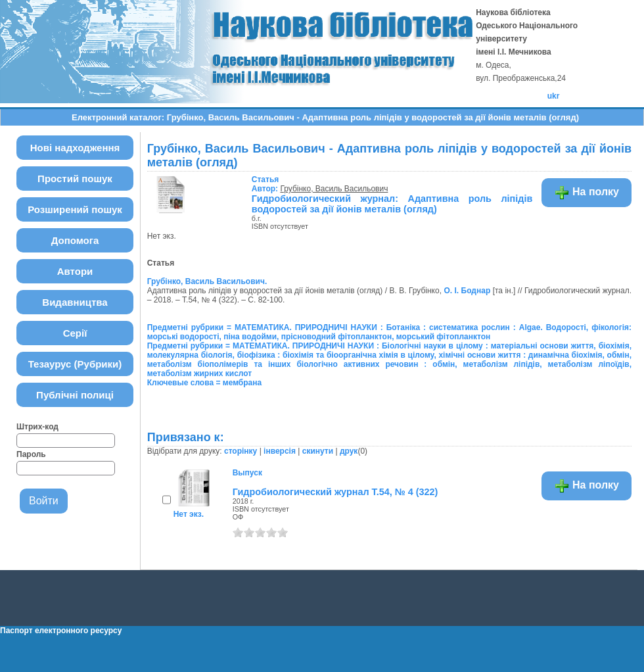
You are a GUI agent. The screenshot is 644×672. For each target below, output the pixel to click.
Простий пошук (75, 179)
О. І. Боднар (467, 291)
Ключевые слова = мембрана (205, 383)
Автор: (266, 184)
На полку (586, 193)
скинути (318, 451)
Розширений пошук (75, 209)
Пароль (31, 454)
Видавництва (75, 302)
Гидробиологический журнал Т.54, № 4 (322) (335, 492)
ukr (554, 96)
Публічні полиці (75, 395)
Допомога (75, 240)
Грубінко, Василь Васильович (334, 189)
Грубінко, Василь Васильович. (207, 281)
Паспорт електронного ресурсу (61, 631)
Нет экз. (189, 514)
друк (349, 451)
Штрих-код (37, 427)
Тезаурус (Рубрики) (75, 364)
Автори (75, 271)
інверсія (280, 451)
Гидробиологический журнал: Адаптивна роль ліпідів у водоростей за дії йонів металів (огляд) (400, 204)
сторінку (241, 451)
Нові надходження (75, 148)
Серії (75, 333)
